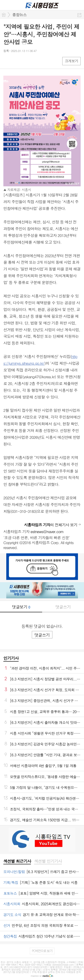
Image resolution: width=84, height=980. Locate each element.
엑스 (16, 61)
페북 (7, 61)
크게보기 (71, 61)
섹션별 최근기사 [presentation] (17, 861)
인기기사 (11, 658)
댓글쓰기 (63, 607)
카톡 (25, 61)
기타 (34, 61)
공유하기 (79, 15)
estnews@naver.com (47, 532)
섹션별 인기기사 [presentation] (48, 861)
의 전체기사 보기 (51, 525)
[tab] (17, 861)
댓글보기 (21, 607)
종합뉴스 (19, 15)
